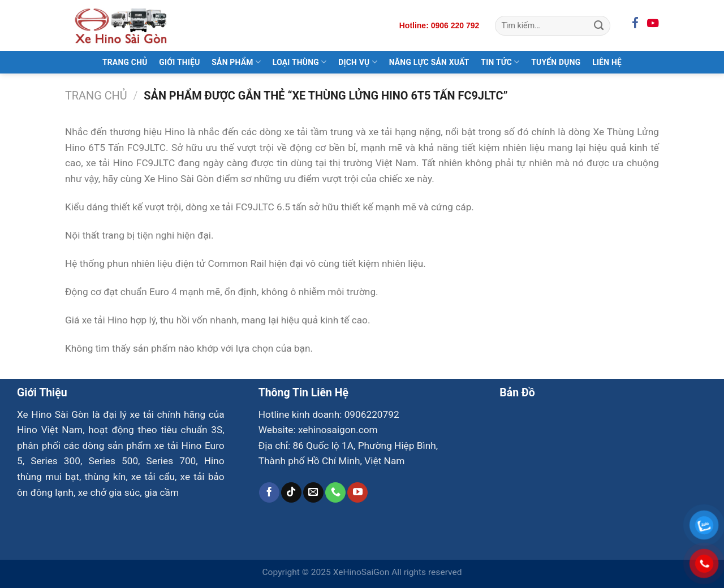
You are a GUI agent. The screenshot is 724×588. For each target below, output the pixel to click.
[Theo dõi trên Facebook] (269, 492)
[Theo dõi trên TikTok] (291, 492)
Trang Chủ (125, 62)
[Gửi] (599, 25)
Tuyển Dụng (556, 62)
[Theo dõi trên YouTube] (357, 492)
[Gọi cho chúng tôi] (335, 492)
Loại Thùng (300, 62)
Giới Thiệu (179, 62)
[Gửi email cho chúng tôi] (313, 492)
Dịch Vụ (358, 62)
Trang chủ (96, 96)
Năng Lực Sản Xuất (429, 62)
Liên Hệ (607, 62)
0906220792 (372, 414)
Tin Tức (500, 62)
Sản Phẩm (236, 62)
